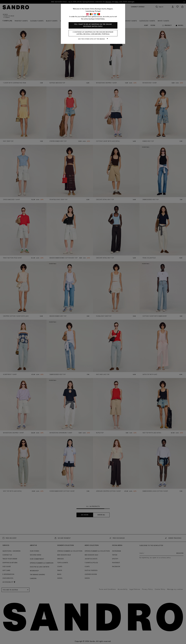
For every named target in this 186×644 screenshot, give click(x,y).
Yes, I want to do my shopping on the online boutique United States (93, 25)
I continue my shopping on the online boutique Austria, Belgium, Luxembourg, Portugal (93, 33)
